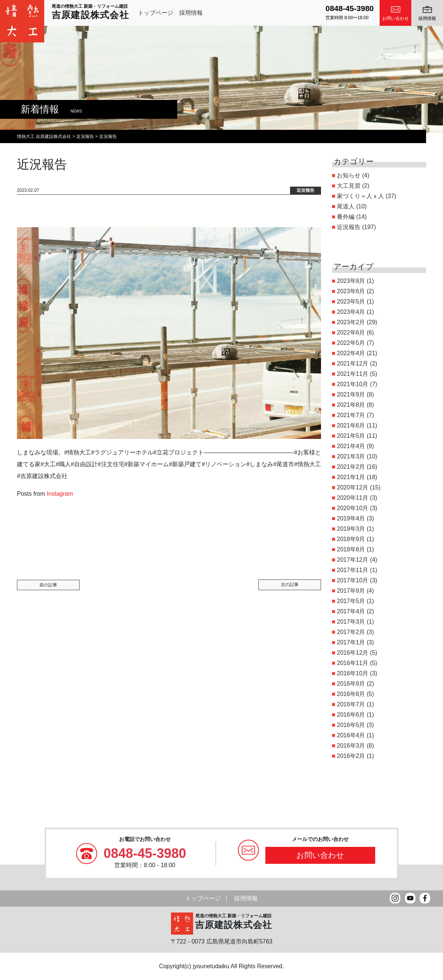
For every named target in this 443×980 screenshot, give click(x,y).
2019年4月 (351, 518)
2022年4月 (351, 353)
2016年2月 (351, 756)
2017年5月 (351, 601)
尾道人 (346, 206)
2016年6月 (351, 715)
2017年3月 (351, 622)
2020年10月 (353, 508)
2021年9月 (351, 394)
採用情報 (191, 13)
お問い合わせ (320, 855)
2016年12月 (353, 653)
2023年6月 (351, 291)
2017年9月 (351, 591)
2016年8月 (351, 694)
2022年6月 (351, 333)
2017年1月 (351, 642)
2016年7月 (351, 704)
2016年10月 (353, 673)
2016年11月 (353, 663)
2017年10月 (353, 580)
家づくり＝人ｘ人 (360, 196)
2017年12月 (353, 560)
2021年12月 (353, 363)
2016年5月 (351, 725)
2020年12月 (353, 487)
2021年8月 (351, 405)
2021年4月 (351, 446)
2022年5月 (351, 343)
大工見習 (349, 186)
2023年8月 (351, 281)
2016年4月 (351, 735)
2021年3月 (351, 456)
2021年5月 (351, 436)
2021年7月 (351, 415)
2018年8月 (351, 549)
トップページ (156, 13)
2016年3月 (351, 746)
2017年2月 (351, 632)
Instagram (60, 494)
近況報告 (349, 227)
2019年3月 (351, 529)
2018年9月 (351, 539)
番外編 (346, 217)
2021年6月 (351, 425)
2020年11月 (353, 498)
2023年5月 (351, 302)
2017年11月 (353, 570)
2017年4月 (351, 611)
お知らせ (349, 175)
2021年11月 (353, 374)
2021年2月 (351, 467)
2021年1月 (351, 477)
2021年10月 (353, 384)
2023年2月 (351, 322)
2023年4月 (351, 312)
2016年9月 (351, 684)
